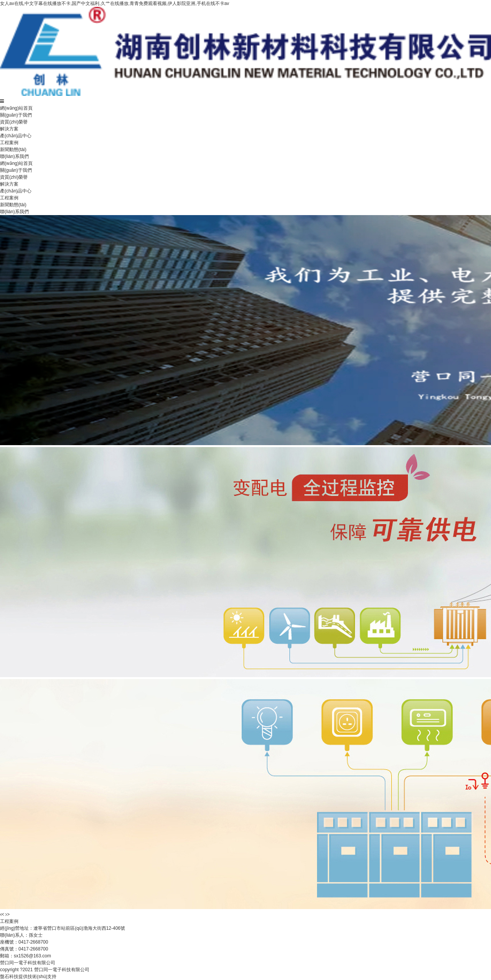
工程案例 (9, 143)
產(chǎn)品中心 (16, 136)
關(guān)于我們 (16, 115)
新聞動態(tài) (13, 150)
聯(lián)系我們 (14, 156)
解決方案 (9, 129)
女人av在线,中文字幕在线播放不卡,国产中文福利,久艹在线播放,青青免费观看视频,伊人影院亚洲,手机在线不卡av (115, 3)
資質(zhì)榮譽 (14, 122)
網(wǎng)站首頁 (16, 108)
